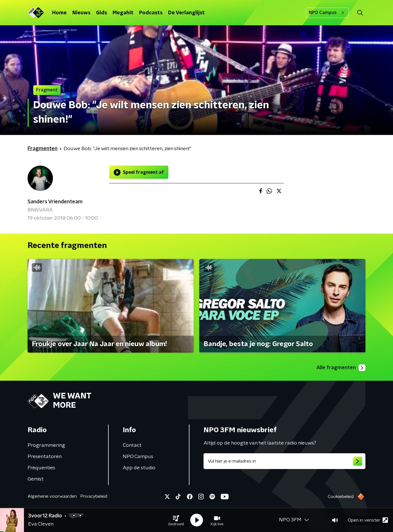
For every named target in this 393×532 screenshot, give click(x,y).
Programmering (46, 445)
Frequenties (41, 468)
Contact (132, 445)
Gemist (36, 479)
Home (59, 13)
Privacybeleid (94, 496)
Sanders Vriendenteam (55, 202)
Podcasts (151, 13)
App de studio (139, 468)
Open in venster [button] (368, 520)
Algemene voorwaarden (52, 496)
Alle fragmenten (341, 368)
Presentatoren (45, 457)
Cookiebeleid (341, 497)
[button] (176, 520)
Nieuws (81, 13)
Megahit (123, 13)
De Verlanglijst (186, 13)
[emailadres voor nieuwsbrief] (284, 461)
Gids (101, 13)
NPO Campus (327, 13)
